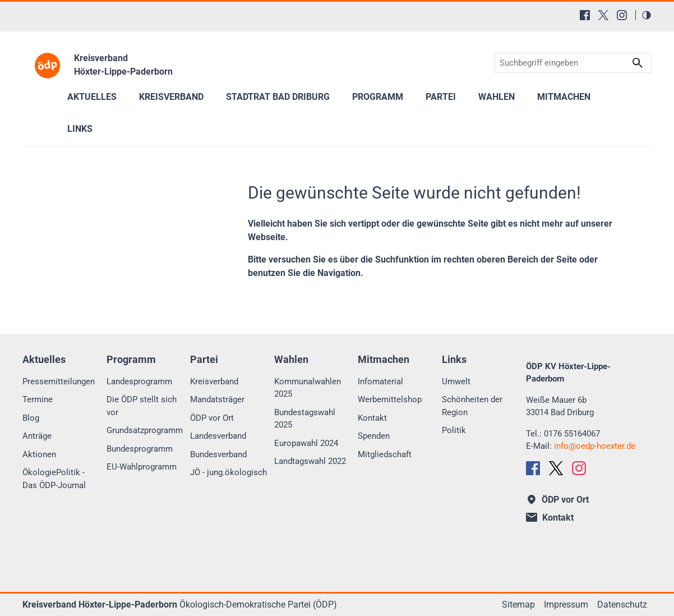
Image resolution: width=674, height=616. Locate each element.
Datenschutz (622, 604)
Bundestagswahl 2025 (305, 419)
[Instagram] (622, 15)
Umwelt (456, 381)
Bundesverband (218, 454)
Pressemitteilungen (59, 381)
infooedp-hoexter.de (595, 446)
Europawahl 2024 (306, 443)
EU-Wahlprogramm (142, 467)
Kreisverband (214, 381)
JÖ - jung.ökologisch (228, 472)
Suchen (638, 63)
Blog (31, 418)
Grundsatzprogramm (145, 430)
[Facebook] (585, 15)
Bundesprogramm (140, 449)
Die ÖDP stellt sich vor (142, 406)
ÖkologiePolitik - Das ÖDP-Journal (54, 479)
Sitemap (518, 604)
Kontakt (372, 418)
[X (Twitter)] (603, 15)
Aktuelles (92, 97)
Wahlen (497, 97)
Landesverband (218, 436)
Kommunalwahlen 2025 (308, 388)
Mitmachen (564, 97)
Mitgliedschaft (385, 454)
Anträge (37, 436)
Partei (441, 97)
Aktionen (39, 454)
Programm (378, 97)
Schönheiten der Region (472, 406)
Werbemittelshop (390, 399)
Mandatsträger (217, 399)
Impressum (566, 604)
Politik (454, 430)
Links (80, 129)
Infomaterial (380, 381)
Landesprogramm (139, 381)
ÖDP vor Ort (212, 418)
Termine (38, 399)
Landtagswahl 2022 (310, 461)
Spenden (374, 436)
